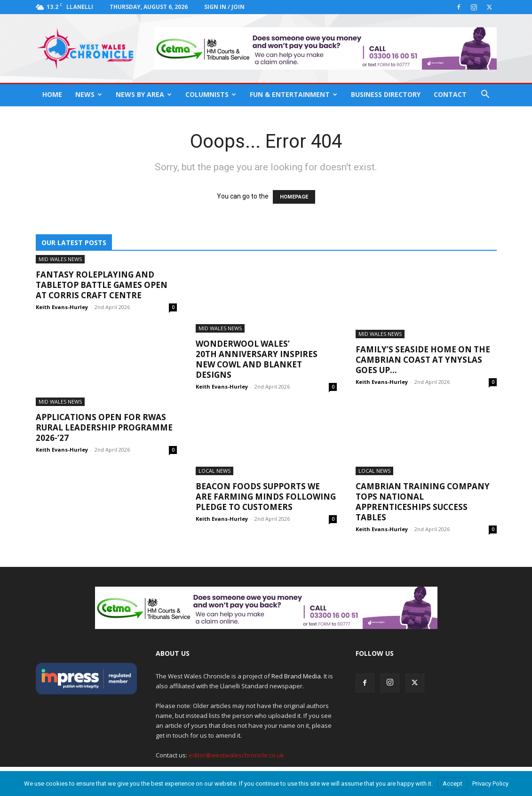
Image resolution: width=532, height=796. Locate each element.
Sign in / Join (224, 7)
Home (52, 94)
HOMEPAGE (294, 197)
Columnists (211, 94)
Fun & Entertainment (294, 94)
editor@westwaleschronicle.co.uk (236, 755)
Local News (214, 471)
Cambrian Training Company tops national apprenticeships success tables (423, 502)
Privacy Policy (490, 784)
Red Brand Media (296, 676)
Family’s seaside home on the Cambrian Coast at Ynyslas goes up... (423, 360)
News (89, 94)
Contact (450, 94)
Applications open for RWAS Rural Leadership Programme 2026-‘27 (104, 427)
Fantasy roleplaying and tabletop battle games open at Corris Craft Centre (102, 285)
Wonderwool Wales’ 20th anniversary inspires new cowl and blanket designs (257, 359)
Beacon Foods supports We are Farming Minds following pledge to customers (266, 497)
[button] (485, 95)
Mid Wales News (60, 259)
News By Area (144, 94)
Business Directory (386, 94)
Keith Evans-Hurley (62, 307)
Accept (453, 784)
